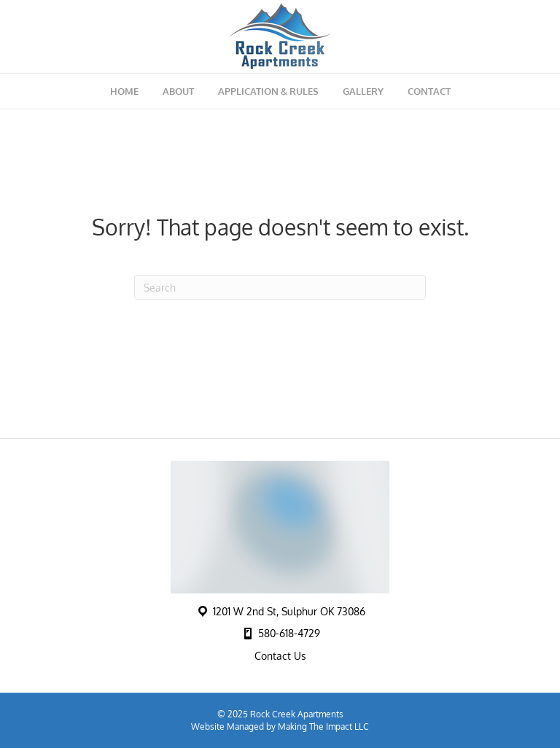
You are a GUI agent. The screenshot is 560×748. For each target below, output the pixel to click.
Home (124, 91)
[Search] (280, 287)
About (178, 91)
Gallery (363, 91)
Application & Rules (268, 91)
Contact (429, 91)
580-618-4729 (289, 633)
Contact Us (280, 656)
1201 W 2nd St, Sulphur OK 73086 (289, 611)
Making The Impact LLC (323, 726)
